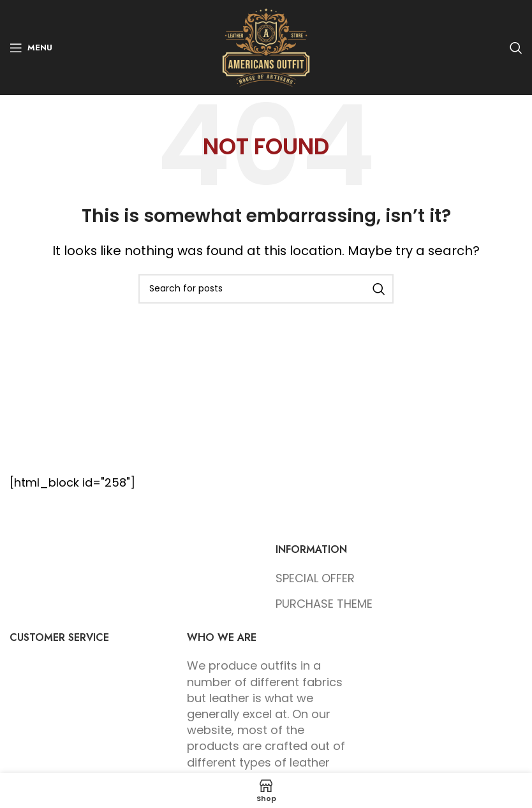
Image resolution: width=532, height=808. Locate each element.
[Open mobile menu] (31, 48)
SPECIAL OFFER (315, 578)
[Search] (516, 48)
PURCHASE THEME (324, 604)
